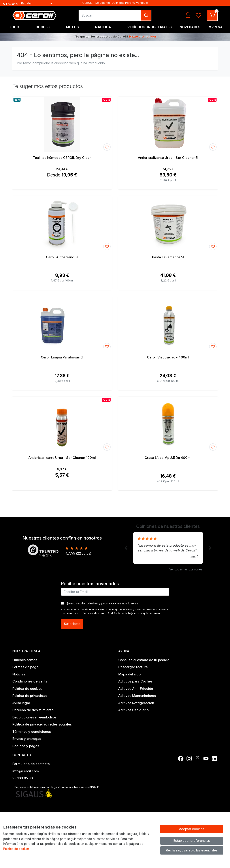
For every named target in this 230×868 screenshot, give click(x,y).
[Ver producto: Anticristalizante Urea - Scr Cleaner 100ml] (62, 424)
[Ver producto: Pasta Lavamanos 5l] (168, 224)
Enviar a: (12, 4)
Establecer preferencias (192, 841)
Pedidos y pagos (26, 746)
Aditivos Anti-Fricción (136, 689)
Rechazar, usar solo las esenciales (192, 850)
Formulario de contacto (31, 764)
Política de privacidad (30, 696)
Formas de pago (25, 667)
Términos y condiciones (32, 732)
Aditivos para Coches (135, 681)
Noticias (19, 674)
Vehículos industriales (150, 27)
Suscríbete (72, 624)
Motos (72, 27)
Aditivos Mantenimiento (137, 696)
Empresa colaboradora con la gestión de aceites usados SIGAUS (57, 787)
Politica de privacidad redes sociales (42, 724)
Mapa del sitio (129, 674)
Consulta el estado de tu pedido (144, 660)
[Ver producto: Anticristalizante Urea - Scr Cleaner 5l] (168, 124)
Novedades (190, 27)
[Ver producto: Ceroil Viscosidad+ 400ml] (168, 324)
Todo (14, 27)
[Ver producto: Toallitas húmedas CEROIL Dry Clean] (62, 124)
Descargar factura (133, 667)
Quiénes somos (25, 660)
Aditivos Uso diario (133, 710)
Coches (43, 27)
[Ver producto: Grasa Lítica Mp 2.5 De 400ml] (168, 424)
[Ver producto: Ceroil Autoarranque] (62, 224)
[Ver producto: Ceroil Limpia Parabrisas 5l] (62, 324)
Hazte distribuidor (143, 36)
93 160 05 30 (23, 778)
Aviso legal (21, 703)
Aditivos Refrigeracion (136, 703)
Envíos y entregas (27, 739)
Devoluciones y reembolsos (34, 717)
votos (84, 553)
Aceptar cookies (192, 829)
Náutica (103, 27)
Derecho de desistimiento (33, 710)
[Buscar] (110, 15)
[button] (126, 548)
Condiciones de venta (30, 681)
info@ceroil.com (26, 771)
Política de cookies (27, 689)
